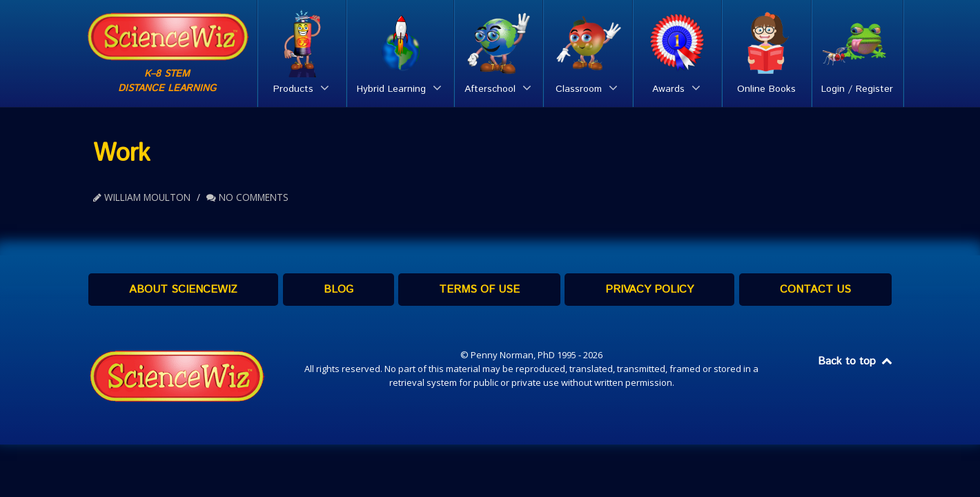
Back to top (856, 361)
